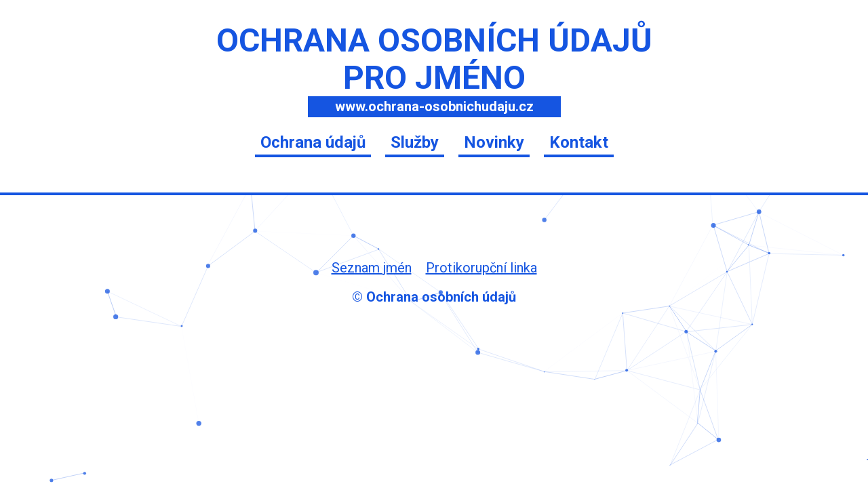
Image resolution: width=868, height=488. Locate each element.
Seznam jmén (372, 268)
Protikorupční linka (481, 268)
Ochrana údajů (313, 142)
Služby (415, 142)
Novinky (494, 142)
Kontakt (579, 142)
